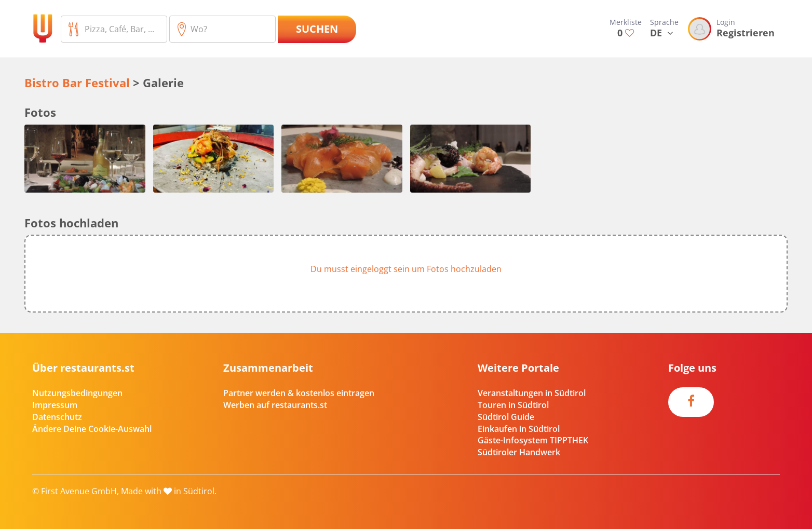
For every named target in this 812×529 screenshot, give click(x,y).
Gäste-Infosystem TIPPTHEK (533, 440)
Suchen (317, 29)
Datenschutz (57, 417)
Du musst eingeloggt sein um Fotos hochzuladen (406, 269)
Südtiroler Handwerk (519, 452)
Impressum (55, 405)
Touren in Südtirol (513, 405)
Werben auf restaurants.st (275, 405)
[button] (406, 274)
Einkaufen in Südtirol (519, 429)
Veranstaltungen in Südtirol (532, 393)
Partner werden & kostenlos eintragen (299, 393)
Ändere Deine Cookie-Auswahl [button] (92, 429)
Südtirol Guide (506, 417)
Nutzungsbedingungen (77, 393)
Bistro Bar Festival (77, 83)
